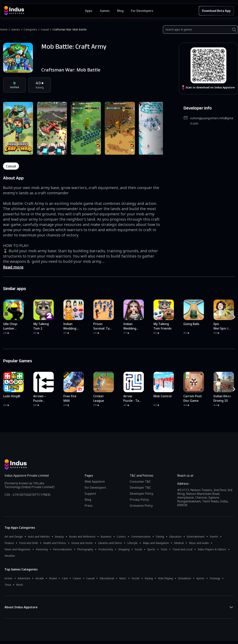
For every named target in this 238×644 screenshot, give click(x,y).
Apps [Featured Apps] (89, 11)
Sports (151, 549)
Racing (149, 578)
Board (53, 578)
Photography (85, 549)
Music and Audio (199, 543)
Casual (45, 29)
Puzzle (136, 578)
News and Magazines (18, 549)
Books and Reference (82, 537)
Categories (30, 29)
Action (8, 578)
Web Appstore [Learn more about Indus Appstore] (95, 481)
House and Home (82, 543)
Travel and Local (182, 549)
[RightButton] (159, 128)
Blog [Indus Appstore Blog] (120, 11)
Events (214, 537)
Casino (77, 578)
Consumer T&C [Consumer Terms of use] (140, 481)
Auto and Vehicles (39, 537)
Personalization (62, 549)
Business (106, 537)
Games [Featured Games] (105, 11)
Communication (141, 537)
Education (175, 537)
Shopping (124, 549)
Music (123, 578)
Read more (13, 267)
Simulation (185, 578)
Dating (160, 537)
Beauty (59, 537)
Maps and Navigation (156, 543)
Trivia (8, 585)
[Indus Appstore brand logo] (45, 11)
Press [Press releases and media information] (89, 506)
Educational (107, 578)
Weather (10, 556)
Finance (9, 543)
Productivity (106, 549)
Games (16, 29)
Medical (179, 543)
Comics (121, 537)
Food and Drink (29, 543)
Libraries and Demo (110, 543)
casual (11, 166)
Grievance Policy (141, 506)
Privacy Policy (139, 500)
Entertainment (196, 537)
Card (65, 578)
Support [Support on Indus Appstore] (90, 494)
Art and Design (14, 537)
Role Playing (165, 578)
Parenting (42, 549)
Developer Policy (142, 494)
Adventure (24, 578)
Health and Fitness (55, 543)
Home (4, 29)
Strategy (215, 578)
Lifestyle (132, 543)
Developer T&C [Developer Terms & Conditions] (140, 488)
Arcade (40, 578)
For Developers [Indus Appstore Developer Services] (142, 11)
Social (138, 549)
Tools (164, 549)
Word (19, 585)
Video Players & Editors (212, 549)
